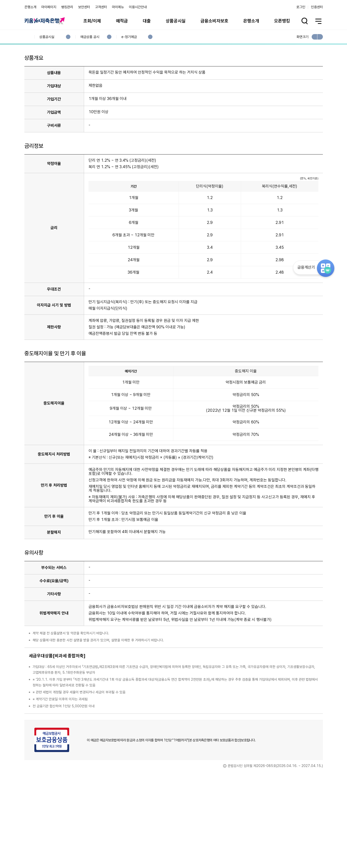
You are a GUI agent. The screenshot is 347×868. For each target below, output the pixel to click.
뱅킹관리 (67, 7)
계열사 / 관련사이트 (277, 851)
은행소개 (30, 7)
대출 (147, 21)
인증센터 (317, 7)
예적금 (122, 21)
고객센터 (101, 7)
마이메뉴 (118, 7)
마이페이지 (49, 7)
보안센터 (84, 7)
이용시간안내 (138, 7)
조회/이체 (92, 21)
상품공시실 (176, 21)
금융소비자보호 (214, 21)
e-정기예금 (129, 37)
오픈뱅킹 (282, 21)
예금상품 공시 (90, 37)
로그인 (301, 7)
